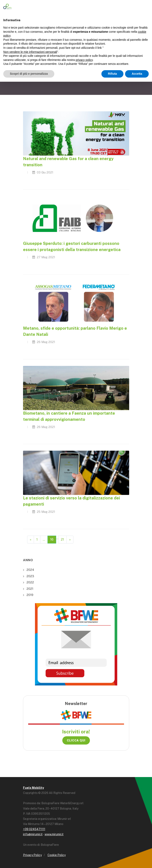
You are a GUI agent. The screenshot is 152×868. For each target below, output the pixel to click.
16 (52, 539)
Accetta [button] (137, 74)
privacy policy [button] (84, 60)
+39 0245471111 (34, 829)
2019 (30, 595)
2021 (30, 589)
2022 (30, 582)
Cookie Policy (57, 855)
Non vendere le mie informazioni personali (30, 52)
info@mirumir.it (33, 834)
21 (62, 539)
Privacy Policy (32, 855)
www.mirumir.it (54, 834)
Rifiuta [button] (113, 74)
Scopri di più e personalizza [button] (29, 74)
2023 (30, 576)
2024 (30, 570)
